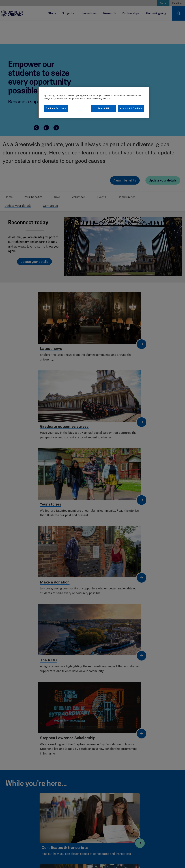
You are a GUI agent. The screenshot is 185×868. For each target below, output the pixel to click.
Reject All (103, 108)
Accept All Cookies (131, 108)
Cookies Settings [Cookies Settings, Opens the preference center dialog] (56, 108)
